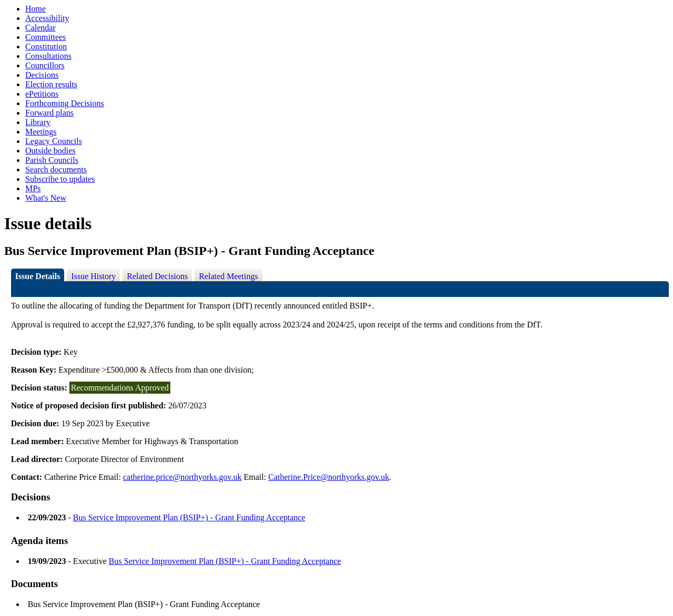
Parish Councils (52, 160)
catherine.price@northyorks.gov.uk (182, 477)
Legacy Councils (54, 141)
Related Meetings (228, 276)
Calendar (40, 28)
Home (35, 9)
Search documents (56, 170)
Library (38, 122)
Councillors (45, 65)
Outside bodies (50, 151)
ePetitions (42, 94)
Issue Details (38, 276)
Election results (51, 84)
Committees (45, 37)
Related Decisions (157, 276)
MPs (33, 188)
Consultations (48, 56)
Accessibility (47, 18)
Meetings (41, 132)
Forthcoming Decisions (65, 103)
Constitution (46, 47)
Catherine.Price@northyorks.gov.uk (329, 477)
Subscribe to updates (60, 179)
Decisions (42, 75)
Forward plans (49, 113)
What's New (46, 198)
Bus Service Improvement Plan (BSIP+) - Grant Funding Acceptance (189, 517)
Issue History (93, 276)
